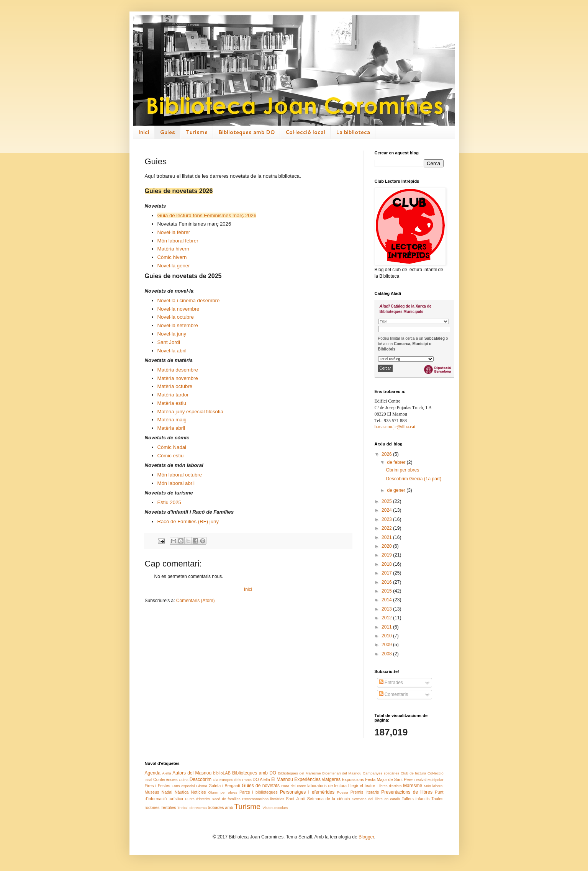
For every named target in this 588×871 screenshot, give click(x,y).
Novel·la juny (172, 334)
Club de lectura (413, 773)
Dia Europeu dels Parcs (232, 780)
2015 (387, 591)
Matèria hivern (174, 249)
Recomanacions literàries (263, 799)
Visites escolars (275, 808)
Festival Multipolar (428, 780)
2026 (387, 454)
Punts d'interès (197, 799)
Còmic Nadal (172, 447)
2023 (387, 519)
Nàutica (182, 792)
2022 (387, 528)
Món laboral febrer (178, 241)
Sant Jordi (169, 342)
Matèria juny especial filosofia (190, 412)
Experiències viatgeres (317, 779)
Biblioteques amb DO (247, 132)
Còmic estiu (171, 456)
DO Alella (261, 779)
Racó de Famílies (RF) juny (188, 521)
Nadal (167, 792)
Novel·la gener (174, 266)
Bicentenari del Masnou (342, 773)
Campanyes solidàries (381, 773)
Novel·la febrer (174, 232)
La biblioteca (353, 132)
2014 (387, 600)
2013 (387, 609)
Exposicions (353, 779)
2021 (387, 537)
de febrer (397, 462)
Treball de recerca (192, 808)
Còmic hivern (172, 257)
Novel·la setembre (178, 325)
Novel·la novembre (179, 309)
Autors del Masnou (192, 773)
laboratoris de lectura (327, 786)
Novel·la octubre (176, 317)
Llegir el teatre (362, 786)
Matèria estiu (172, 403)
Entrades (391, 683)
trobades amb (220, 807)
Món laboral (433, 786)
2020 (387, 546)
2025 (387, 501)
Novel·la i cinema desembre (189, 300)
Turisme (197, 132)
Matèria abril (171, 428)
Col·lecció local (305, 132)
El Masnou (282, 779)
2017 (387, 573)
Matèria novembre (178, 378)
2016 (387, 582)
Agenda (153, 773)
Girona (202, 786)
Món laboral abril (176, 483)
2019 (387, 555)
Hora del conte (293, 786)
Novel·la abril (172, 351)
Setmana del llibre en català (376, 799)
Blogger (366, 837)
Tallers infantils (416, 799)
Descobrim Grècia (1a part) (414, 479)
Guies (168, 132)
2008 (387, 654)
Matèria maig (172, 420)
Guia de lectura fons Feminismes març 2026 (207, 215)
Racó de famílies (226, 799)
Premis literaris (365, 792)
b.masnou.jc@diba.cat (395, 427)
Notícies (198, 792)
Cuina (184, 780)
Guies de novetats (261, 786)
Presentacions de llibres (407, 792)
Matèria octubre (175, 386)
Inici (144, 132)
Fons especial (183, 786)
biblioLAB (222, 773)
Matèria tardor (173, 395)
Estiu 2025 (169, 502)
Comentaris (394, 694)
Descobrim (201, 779)
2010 (387, 636)
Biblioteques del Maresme (299, 773)
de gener (397, 490)
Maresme (413, 786)
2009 (387, 645)
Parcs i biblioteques (259, 792)
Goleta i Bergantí (224, 786)
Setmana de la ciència (329, 799)
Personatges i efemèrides (307, 792)
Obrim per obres (402, 470)
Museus (152, 792)
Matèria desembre (178, 370)
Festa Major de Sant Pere (389, 779)
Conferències (165, 779)
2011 (387, 627)
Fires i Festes (158, 786)
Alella (166, 773)
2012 (387, 618)
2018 (387, 564)
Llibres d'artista (389, 786)
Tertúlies (169, 807)
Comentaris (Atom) (196, 601)
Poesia (343, 792)
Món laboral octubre (180, 475)
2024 (387, 510)
